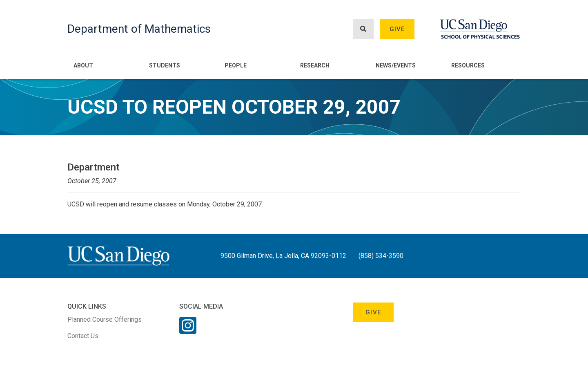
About (83, 65)
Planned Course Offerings (105, 319)
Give (397, 29)
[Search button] (363, 29)
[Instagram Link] (188, 331)
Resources (468, 65)
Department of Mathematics (139, 29)
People (236, 65)
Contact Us (83, 336)
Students (165, 65)
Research (315, 65)
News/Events (396, 65)
